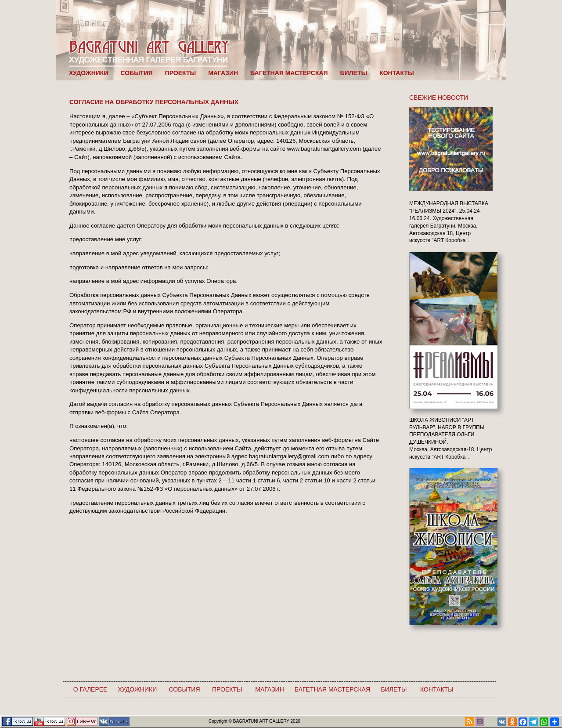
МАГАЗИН (223, 73)
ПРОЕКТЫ (181, 73)
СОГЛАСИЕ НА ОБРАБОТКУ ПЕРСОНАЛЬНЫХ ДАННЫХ (154, 102)
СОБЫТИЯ (136, 73)
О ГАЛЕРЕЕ (90, 689)
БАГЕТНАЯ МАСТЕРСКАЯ (289, 73)
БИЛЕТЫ (354, 73)
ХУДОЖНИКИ (88, 73)
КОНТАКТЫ (396, 73)
